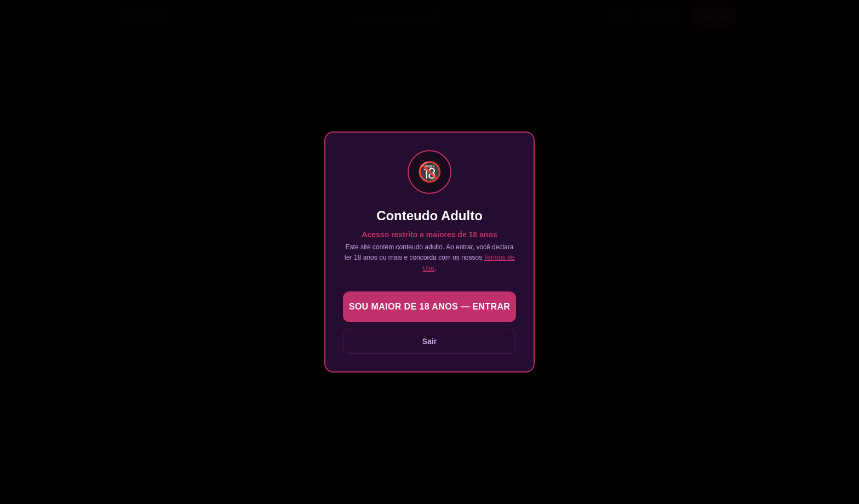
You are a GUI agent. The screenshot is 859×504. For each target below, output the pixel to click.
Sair (429, 341)
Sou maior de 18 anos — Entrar (430, 307)
